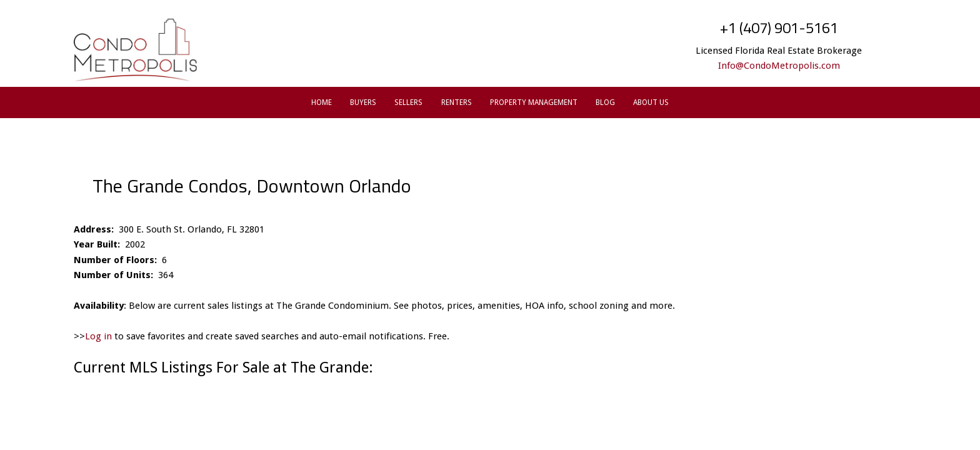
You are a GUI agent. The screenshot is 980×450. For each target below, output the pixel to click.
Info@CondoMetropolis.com (779, 66)
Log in (98, 336)
